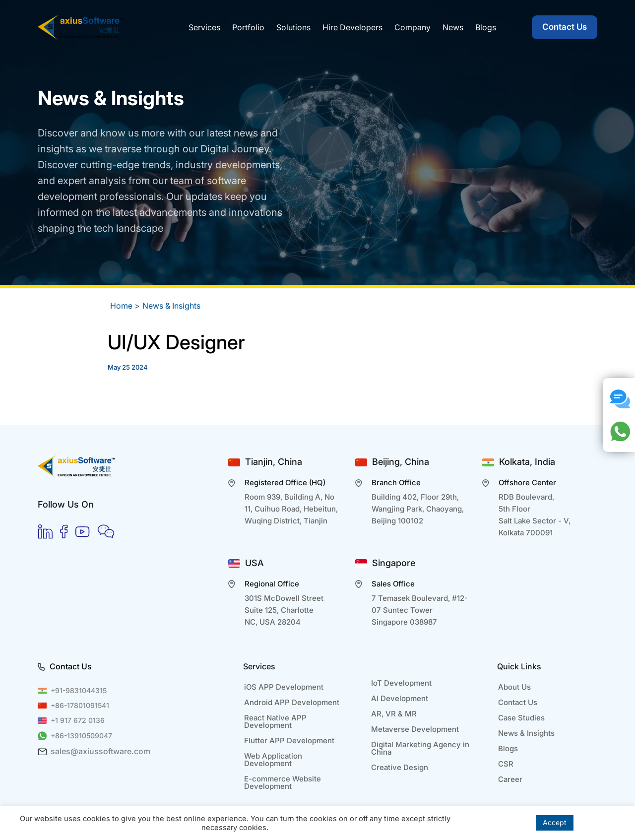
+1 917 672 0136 (78, 720)
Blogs (508, 748)
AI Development (400, 698)
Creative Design (400, 767)
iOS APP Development (284, 687)
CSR (506, 764)
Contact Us (565, 27)
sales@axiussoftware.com (100, 751)
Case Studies (521, 718)
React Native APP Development (275, 721)
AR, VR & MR (394, 714)
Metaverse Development (415, 729)
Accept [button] (555, 822)
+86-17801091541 (80, 705)
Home (121, 306)
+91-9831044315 (79, 690)
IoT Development (401, 683)
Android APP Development (292, 702)
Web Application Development (273, 760)
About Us (514, 687)
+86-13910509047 (81, 736)
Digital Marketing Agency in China (420, 748)
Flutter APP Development (289, 741)
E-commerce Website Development (283, 782)
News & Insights (171, 306)
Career (510, 779)
